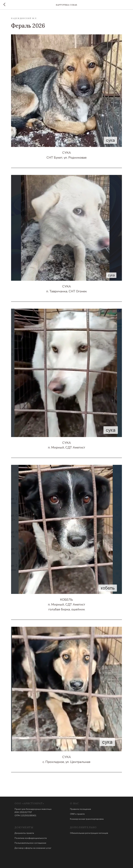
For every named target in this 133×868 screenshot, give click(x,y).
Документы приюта (24, 833)
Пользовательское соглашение (30, 843)
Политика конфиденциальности (31, 838)
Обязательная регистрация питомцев (89, 833)
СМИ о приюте (77, 814)
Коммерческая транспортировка (87, 819)
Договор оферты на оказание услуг (33, 848)
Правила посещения (80, 809)
